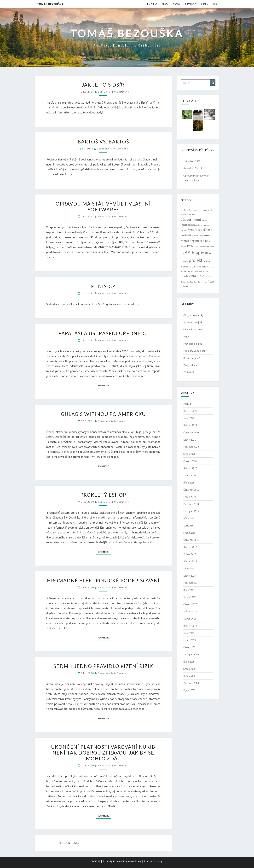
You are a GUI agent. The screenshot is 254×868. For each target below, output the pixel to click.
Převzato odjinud (193, 344)
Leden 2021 (190, 440)
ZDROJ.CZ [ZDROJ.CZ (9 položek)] (196, 276)
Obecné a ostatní (193, 329)
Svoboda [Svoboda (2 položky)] (205, 271)
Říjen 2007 (189, 690)
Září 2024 (188, 404)
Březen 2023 (190, 411)
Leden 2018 (190, 576)
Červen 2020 (190, 461)
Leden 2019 (190, 497)
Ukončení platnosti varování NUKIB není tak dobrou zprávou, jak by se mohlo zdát (103, 753)
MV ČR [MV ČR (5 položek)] (191, 246)
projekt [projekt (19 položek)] (196, 260)
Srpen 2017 (189, 597)
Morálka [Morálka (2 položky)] (184, 246)
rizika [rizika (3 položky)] (204, 267)
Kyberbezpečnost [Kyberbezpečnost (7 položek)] (200, 230)
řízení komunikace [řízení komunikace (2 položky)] (200, 282)
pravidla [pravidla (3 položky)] (185, 261)
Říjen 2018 (189, 518)
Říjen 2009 (189, 662)
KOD (215, 4)
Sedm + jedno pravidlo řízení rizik (103, 666)
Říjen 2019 (189, 483)
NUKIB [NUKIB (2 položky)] (201, 246)
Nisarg (158, 861)
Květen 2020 (190, 468)
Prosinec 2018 (191, 504)
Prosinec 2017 (191, 583)
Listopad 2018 (191, 511)
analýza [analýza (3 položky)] (184, 210)
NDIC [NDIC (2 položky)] (197, 246)
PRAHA (205, 4)
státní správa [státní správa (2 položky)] (197, 271)
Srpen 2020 (189, 454)
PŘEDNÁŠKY (191, 4)
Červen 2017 (190, 604)
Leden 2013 (190, 640)
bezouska (104, 92)
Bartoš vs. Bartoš (103, 142)
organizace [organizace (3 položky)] (209, 246)
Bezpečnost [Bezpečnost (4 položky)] (195, 210)
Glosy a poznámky (193, 315)
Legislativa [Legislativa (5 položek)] (187, 235)
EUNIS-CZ (103, 286)
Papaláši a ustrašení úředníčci (103, 333)
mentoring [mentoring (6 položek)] (188, 241)
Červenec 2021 (191, 432)
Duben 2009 (190, 676)
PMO (186, 337)
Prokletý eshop (103, 495)
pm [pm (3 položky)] (182, 253)
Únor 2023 (189, 418)
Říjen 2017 (189, 590)
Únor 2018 (189, 568)
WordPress (135, 861)
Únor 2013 (189, 633)
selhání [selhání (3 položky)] (184, 271)
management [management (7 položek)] (203, 235)
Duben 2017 (190, 619)
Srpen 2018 (189, 533)
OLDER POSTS (69, 843)
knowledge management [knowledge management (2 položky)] (203, 225)
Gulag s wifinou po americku (103, 414)
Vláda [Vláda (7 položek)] (185, 276)
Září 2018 (188, 526)
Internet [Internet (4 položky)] (185, 225)
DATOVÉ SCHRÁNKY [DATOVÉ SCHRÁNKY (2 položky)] (188, 215)
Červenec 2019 (191, 490)
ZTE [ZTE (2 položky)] (206, 277)
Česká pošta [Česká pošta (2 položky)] (185, 282)
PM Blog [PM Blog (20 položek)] (192, 252)
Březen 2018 (190, 561)
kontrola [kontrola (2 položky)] (184, 230)
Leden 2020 (190, 475)
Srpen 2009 (189, 669)
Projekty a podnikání (195, 351)
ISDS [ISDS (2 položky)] (192, 225)
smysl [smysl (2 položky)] (190, 271)
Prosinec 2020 (191, 447)
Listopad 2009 (191, 654)
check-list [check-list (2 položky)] (205, 210)
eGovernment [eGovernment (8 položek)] (191, 220)
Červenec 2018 (191, 540)
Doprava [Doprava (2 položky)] (198, 215)
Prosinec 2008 (191, 683)
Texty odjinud (191, 365)
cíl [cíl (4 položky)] (211, 210)
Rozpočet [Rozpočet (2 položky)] (210, 267)
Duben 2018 (190, 554)
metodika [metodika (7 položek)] (202, 241)
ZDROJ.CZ (189, 372)
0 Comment (122, 92)
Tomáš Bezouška (50, 4)
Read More (104, 385)
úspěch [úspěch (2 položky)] (210, 277)
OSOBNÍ (177, 4)
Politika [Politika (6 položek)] (206, 253)
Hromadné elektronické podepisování (103, 580)
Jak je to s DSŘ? (103, 85)
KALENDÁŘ (152, 4)
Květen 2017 (190, 611)
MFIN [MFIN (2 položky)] (211, 241)
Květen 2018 (190, 547)
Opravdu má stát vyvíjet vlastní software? (103, 207)
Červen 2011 (190, 647)
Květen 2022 (190, 425)
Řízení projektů (192, 358)
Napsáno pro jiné (193, 322)
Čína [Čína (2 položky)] (191, 282)
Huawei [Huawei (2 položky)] (204, 220)
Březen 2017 (190, 626)
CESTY (165, 4)
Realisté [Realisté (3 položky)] (198, 267)
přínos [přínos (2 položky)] (191, 267)
